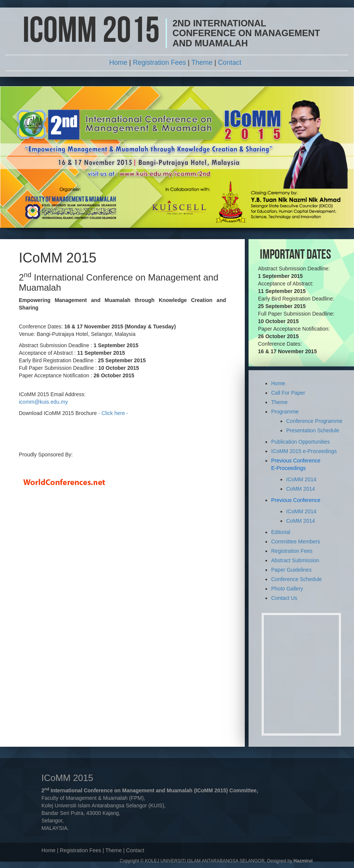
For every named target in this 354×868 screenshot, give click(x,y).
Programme (285, 412)
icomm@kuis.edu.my (43, 402)
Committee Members (296, 542)
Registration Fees (159, 63)
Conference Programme (314, 421)
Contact (230, 63)
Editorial (281, 532)
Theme (202, 63)
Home (118, 63)
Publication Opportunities (301, 442)
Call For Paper (288, 393)
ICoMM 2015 (91, 33)
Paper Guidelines (291, 570)
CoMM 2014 (301, 489)
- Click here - (113, 413)
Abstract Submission (295, 560)
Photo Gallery (287, 589)
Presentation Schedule (313, 430)
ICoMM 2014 (301, 479)
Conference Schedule (297, 579)
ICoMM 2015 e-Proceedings (304, 451)
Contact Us (284, 598)
